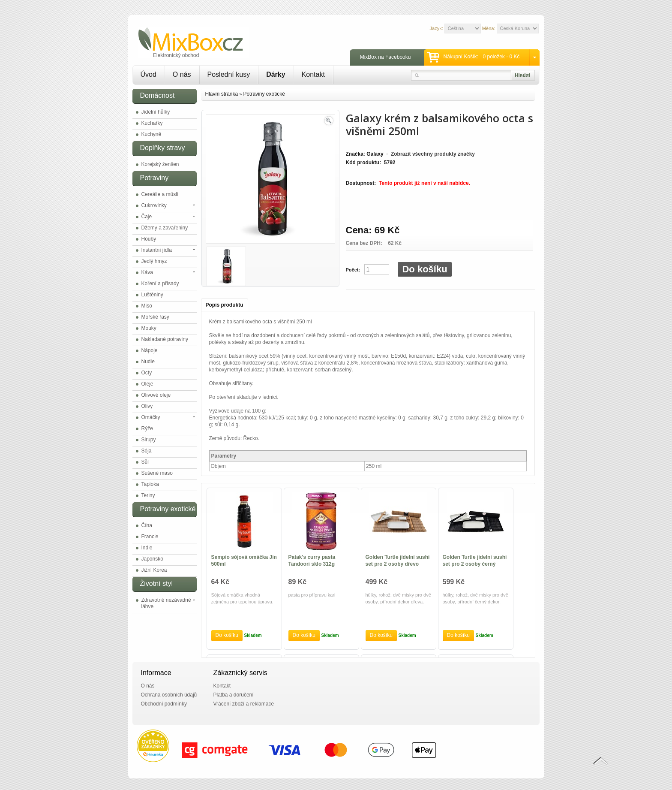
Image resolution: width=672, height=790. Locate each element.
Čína (147, 525)
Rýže (147, 428)
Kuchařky (152, 123)
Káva (147, 272)
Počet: (353, 270)
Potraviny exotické (264, 94)
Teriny (148, 495)
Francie (150, 537)
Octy (147, 373)
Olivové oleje (156, 395)
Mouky (149, 328)
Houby (149, 239)
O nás (182, 74)
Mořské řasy (155, 317)
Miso (147, 306)
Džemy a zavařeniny (165, 228)
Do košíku (424, 269)
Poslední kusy (229, 74)
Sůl (145, 462)
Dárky (276, 74)
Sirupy (149, 440)
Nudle (148, 362)
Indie (147, 548)
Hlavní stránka (222, 94)
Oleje (147, 384)
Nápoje (150, 350)
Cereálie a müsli (160, 194)
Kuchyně (151, 134)
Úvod (148, 74)
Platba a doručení (234, 695)
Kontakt (313, 74)
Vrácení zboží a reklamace (244, 704)
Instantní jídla (157, 250)
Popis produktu (225, 305)
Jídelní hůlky (156, 112)
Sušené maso (157, 473)
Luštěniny (152, 295)
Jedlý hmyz (154, 261)
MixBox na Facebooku (385, 57)
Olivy (147, 406)
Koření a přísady (160, 283)
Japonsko (152, 559)
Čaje (147, 217)
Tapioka (150, 484)
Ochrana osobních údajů (169, 695)
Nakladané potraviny (165, 339)
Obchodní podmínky (164, 704)
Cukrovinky (154, 205)
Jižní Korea (154, 570)
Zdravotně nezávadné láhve (166, 603)
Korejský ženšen (160, 164)
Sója (147, 451)
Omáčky (151, 417)
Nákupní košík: (460, 57)
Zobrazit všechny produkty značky (433, 154)
